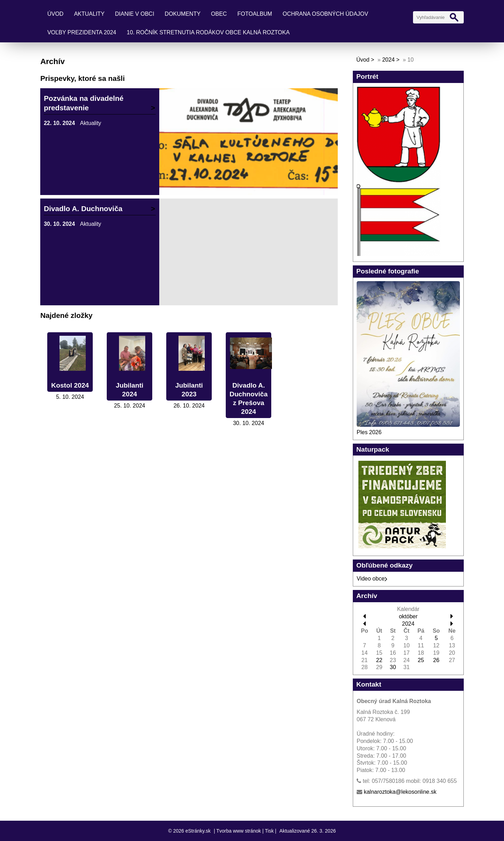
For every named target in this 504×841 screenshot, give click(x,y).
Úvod (55, 14)
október (408, 616)
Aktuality (89, 14)
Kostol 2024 (70, 385)
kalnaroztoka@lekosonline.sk (400, 792)
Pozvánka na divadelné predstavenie (84, 103)
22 (379, 660)
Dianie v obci (135, 14)
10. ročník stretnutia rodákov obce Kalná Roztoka (208, 32)
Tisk (269, 831)
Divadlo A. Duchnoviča (83, 208)
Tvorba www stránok (239, 831)
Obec (219, 14)
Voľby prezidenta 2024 (82, 32)
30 (393, 667)
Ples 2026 (369, 432)
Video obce (372, 579)
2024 (388, 60)
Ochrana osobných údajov (325, 14)
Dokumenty (183, 14)
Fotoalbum (255, 14)
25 (421, 660)
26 (436, 660)
